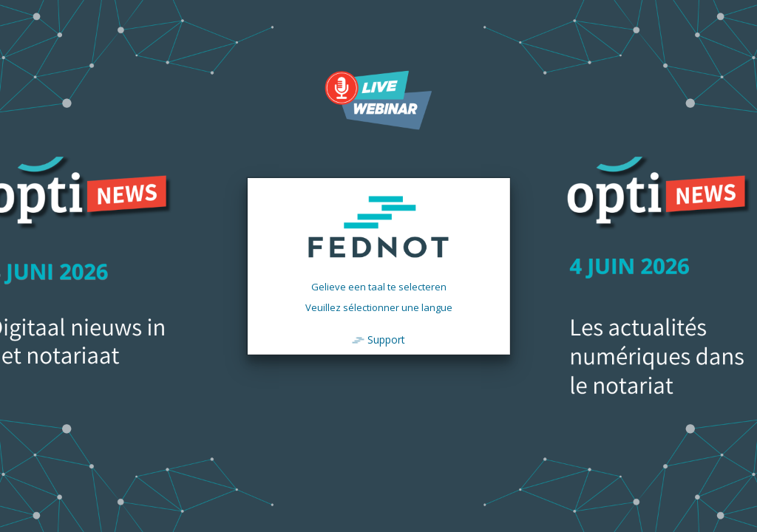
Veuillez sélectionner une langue (379, 307)
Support (386, 340)
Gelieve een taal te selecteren (379, 287)
